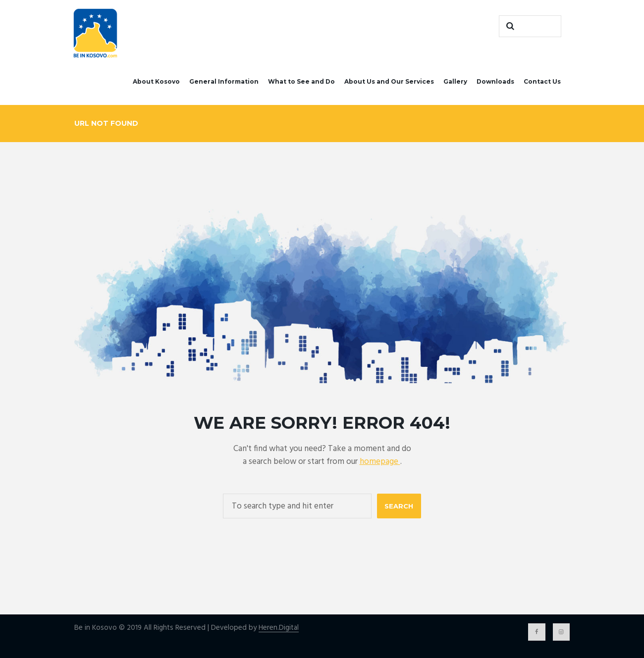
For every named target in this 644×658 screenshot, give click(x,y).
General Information (224, 81)
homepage (380, 462)
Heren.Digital (279, 628)
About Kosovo (156, 81)
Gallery (455, 81)
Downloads (495, 81)
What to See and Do (301, 81)
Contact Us (542, 81)
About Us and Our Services (389, 81)
